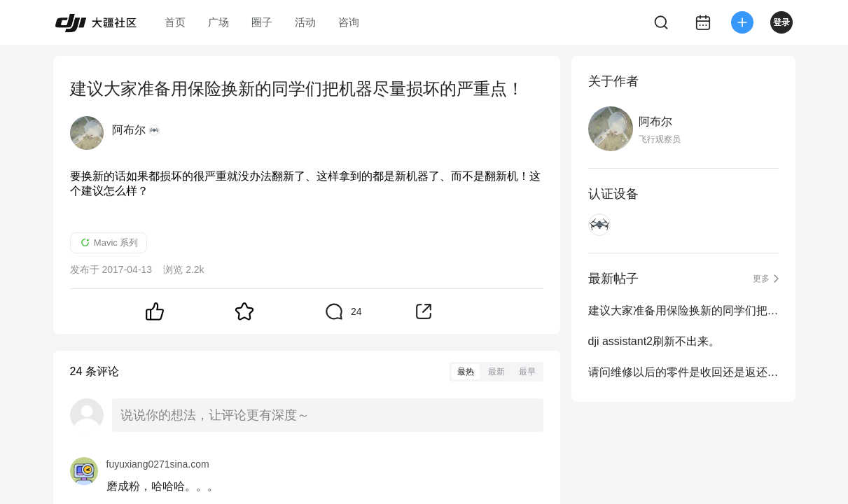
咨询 (349, 22)
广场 (218, 22)
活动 (305, 22)
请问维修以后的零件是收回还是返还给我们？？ (683, 372)
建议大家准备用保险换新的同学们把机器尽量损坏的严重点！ (683, 310)
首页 (175, 22)
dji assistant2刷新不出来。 (654, 341)
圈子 (262, 22)
